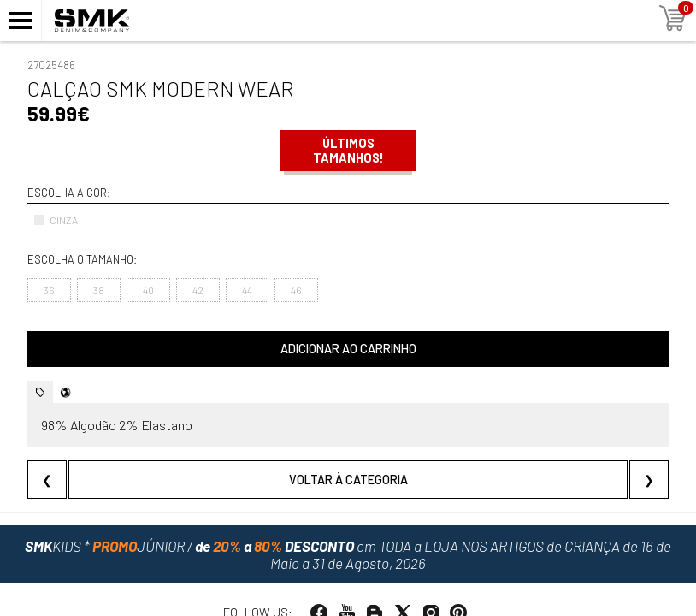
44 (247, 290)
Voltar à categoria (348, 480)
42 (198, 290)
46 (296, 290)
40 (148, 290)
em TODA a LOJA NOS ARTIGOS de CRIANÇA (348, 554)
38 (99, 290)
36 (49, 290)
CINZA (56, 220)
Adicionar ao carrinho (348, 349)
